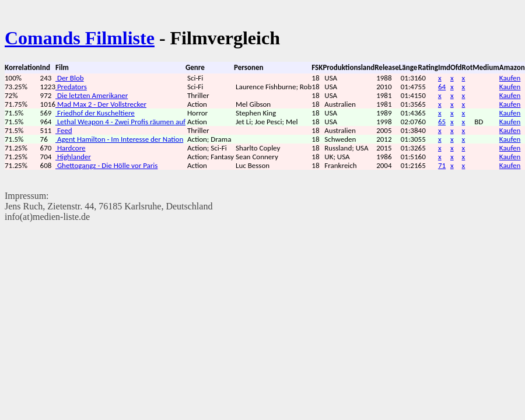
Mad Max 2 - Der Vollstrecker (101, 104)
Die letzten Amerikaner (92, 95)
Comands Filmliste (80, 38)
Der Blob (70, 78)
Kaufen (510, 78)
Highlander (73, 157)
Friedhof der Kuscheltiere (95, 113)
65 (442, 122)
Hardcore (71, 148)
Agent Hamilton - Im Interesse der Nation (119, 139)
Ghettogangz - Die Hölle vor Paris (106, 165)
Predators (71, 87)
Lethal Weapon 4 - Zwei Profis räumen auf (120, 122)
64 (442, 87)
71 (442, 165)
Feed (64, 130)
